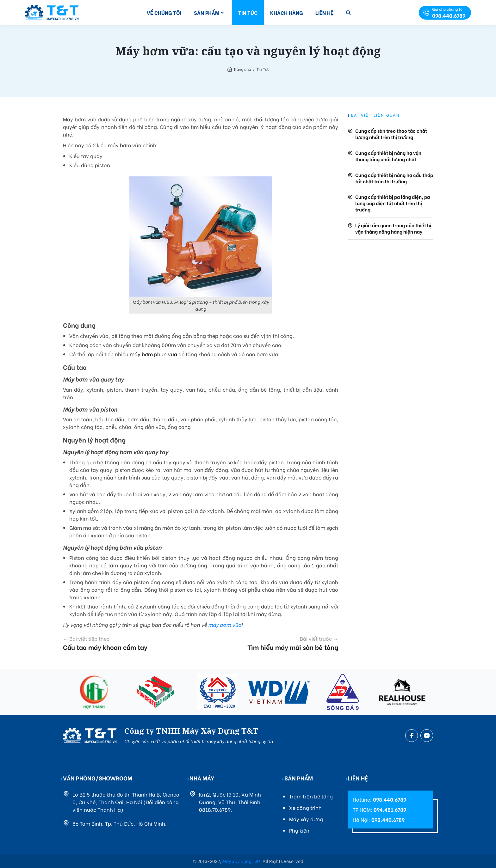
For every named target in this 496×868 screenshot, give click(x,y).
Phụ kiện (299, 830)
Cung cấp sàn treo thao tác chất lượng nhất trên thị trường (391, 134)
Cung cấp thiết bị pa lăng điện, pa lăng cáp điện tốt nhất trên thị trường (393, 203)
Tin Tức (248, 12)
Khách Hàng (286, 12)
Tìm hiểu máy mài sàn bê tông (276, 643)
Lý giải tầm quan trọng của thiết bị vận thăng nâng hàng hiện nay (393, 228)
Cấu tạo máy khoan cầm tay (125, 643)
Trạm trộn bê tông (311, 796)
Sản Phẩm (207, 12)
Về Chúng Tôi (164, 12)
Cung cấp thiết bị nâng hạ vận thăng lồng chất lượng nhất (388, 156)
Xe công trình (305, 807)
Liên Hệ (324, 12)
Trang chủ (242, 69)
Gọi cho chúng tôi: (449, 13)
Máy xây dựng (306, 819)
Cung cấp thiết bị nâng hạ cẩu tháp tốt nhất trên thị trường (394, 178)
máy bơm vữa (225, 624)
